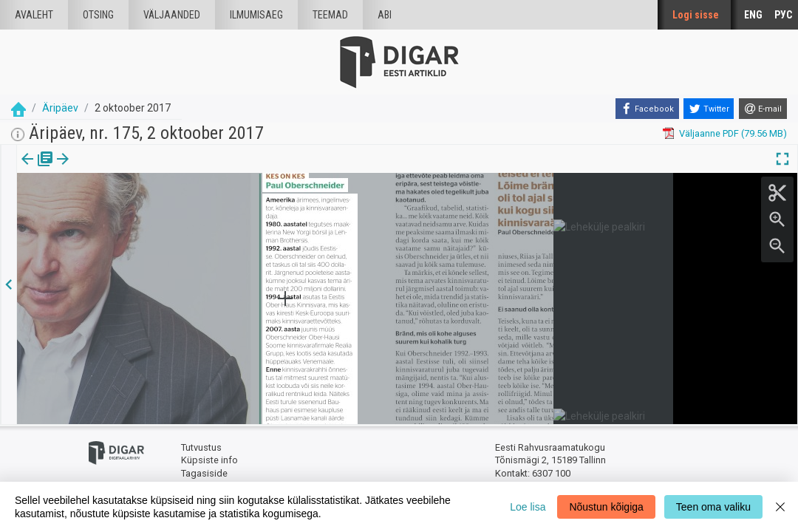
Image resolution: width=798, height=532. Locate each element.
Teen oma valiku (713, 507)
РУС (783, 15)
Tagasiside (204, 473)
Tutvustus (201, 447)
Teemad (330, 15)
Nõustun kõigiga (606, 507)
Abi (385, 15)
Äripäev (60, 108)
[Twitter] (709, 109)
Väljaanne (37, 169)
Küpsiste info (209, 460)
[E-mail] (763, 109)
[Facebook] (647, 109)
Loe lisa (528, 507)
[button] (126, 169)
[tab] (37, 170)
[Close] (780, 507)
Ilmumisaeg (256, 15)
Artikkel (103, 169)
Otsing (98, 15)
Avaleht (34, 15)
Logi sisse (696, 15)
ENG (753, 15)
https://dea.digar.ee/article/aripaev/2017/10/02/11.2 (129, 210)
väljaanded (172, 15)
